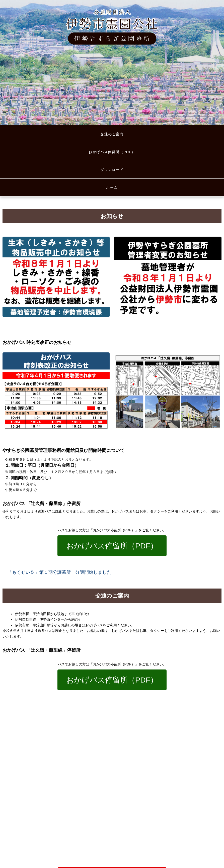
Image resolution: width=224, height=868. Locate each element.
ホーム (112, 187)
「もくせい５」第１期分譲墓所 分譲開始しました (59, 572)
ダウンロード (112, 170)
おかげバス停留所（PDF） (112, 152)
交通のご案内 (112, 134)
